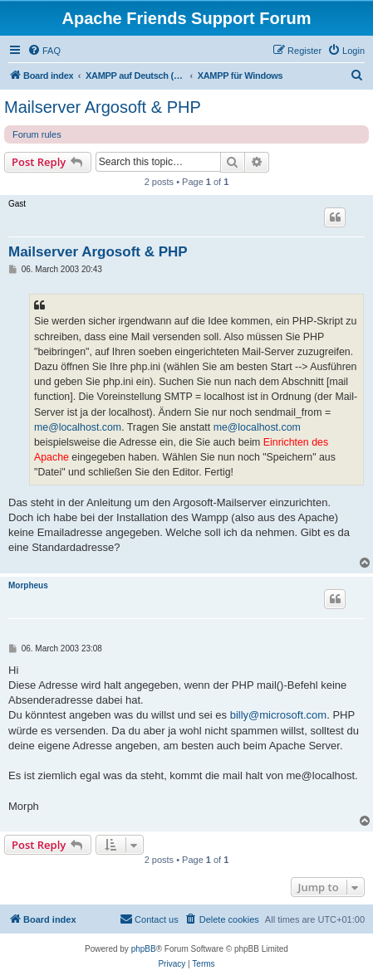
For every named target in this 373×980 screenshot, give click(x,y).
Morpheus (28, 585)
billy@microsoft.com (279, 715)
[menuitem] (44, 51)
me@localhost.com (78, 427)
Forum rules (37, 134)
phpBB (144, 949)
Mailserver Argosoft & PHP (103, 107)
